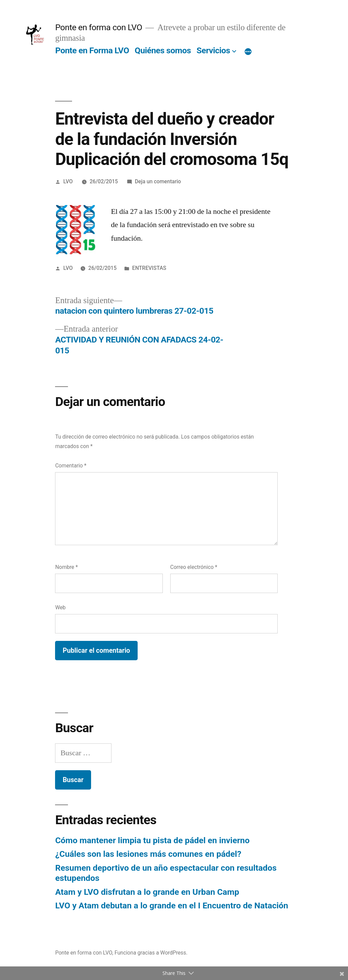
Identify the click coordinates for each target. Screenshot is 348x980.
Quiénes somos (163, 50)
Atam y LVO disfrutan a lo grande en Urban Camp (147, 892)
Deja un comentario (158, 181)
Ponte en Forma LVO (92, 50)
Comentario (71, 466)
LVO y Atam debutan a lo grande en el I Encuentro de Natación (172, 905)
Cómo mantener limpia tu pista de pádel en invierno (152, 840)
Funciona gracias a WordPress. (151, 953)
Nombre (66, 567)
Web (60, 607)
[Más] (248, 52)
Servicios (213, 50)
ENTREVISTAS (149, 268)
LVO (68, 181)
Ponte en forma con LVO (99, 27)
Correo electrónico (194, 567)
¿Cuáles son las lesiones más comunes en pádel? (148, 854)
